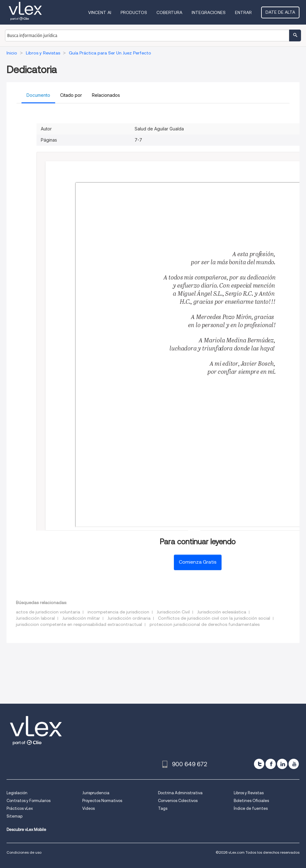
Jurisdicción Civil (173, 612)
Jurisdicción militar (81, 618)
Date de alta (280, 12)
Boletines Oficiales (251, 801)
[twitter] (259, 764)
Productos (134, 12)
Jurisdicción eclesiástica (222, 612)
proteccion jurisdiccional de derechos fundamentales (205, 624)
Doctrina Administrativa (180, 793)
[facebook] (271, 764)
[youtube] (294, 764)
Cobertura (169, 12)
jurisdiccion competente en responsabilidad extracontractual (79, 624)
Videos (88, 808)
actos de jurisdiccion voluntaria (48, 612)
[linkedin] (282, 764)
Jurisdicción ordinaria (129, 618)
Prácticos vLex (20, 808)
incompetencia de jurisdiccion (118, 612)
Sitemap (14, 816)
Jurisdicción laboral (35, 618)
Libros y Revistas (249, 793)
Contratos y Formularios (29, 801)
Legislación (17, 793)
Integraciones (209, 12)
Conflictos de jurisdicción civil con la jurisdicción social (214, 618)
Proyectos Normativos (102, 801)
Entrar (243, 12)
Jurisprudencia (96, 793)
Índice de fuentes (251, 808)
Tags (163, 808)
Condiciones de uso (24, 852)
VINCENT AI (100, 12)
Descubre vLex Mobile (26, 830)
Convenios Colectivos (178, 801)
